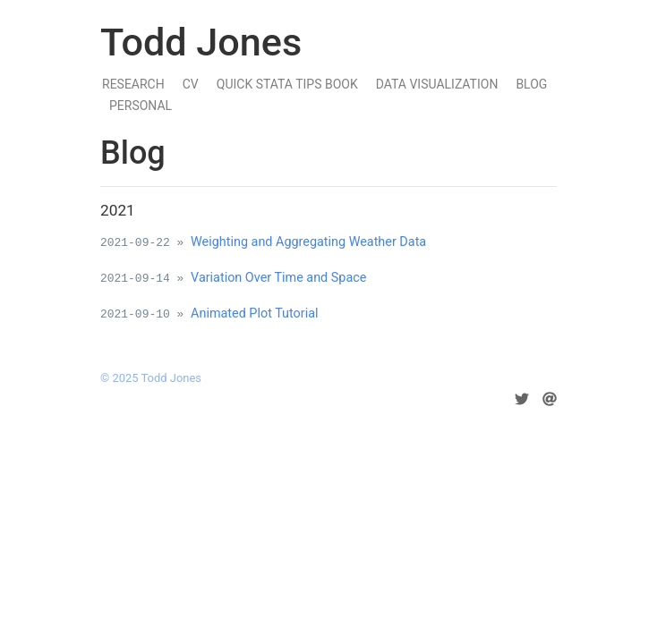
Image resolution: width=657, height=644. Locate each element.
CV (191, 84)
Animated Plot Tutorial (254, 314)
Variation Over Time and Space (278, 278)
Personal (141, 106)
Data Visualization (437, 84)
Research (133, 84)
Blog (531, 84)
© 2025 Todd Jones (151, 378)
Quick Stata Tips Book (287, 84)
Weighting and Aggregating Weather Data (308, 242)
